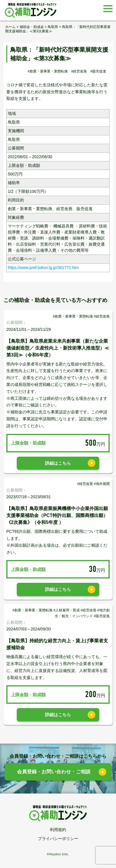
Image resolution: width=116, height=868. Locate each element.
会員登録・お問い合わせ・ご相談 (54, 772)
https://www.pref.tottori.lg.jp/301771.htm (43, 268)
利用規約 (58, 830)
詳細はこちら (58, 463)
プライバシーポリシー (58, 839)
